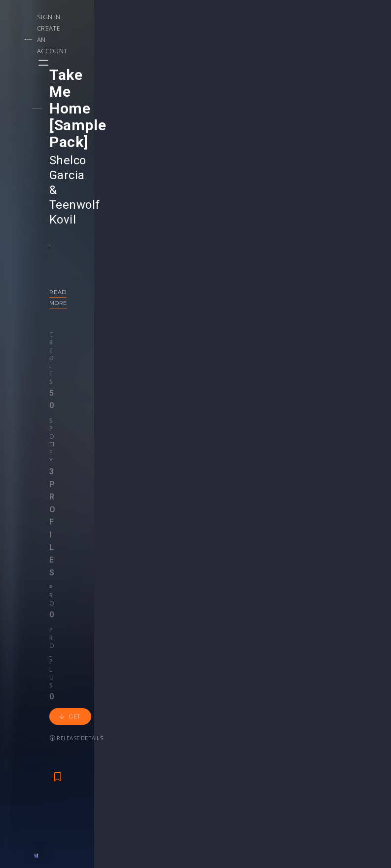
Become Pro (103, 744)
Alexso (302, 587)
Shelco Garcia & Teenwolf (129, 110)
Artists (30, 754)
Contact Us (348, 785)
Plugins (279, 734)
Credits (71, 228)
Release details (130, 259)
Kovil (72, 125)
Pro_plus (183, 228)
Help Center (349, 713)
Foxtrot (84, 587)
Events (93, 702)
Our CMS (344, 702)
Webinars (221, 713)
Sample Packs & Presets (281, 713)
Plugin (216, 744)
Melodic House (79, 601)
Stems (216, 734)
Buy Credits (163, 723)
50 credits (159, 627)
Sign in (262, 17)
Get (80, 260)
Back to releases (199, 351)
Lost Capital (266, 587)
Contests (97, 713)
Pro (153, 228)
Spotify (104, 228)
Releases (35, 702)
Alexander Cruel (126, 587)
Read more (77, 197)
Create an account (317, 17)
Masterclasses (230, 702)
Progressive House (137, 601)
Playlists (33, 713)
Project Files (226, 723)
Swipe (30, 744)
